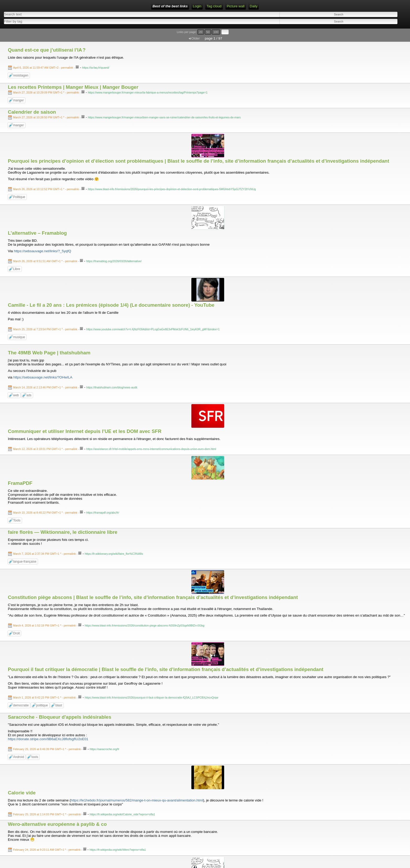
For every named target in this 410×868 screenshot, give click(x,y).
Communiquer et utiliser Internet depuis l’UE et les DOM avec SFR (85, 431)
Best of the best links (170, 6)
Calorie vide (22, 793)
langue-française (25, 562)
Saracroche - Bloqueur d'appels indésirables (60, 717)
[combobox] (100, 21)
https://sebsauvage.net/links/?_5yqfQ (43, 251)
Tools (17, 520)
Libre (17, 269)
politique (42, 705)
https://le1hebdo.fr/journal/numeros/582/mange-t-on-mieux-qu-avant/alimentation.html (137, 800)
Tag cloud (214, 6)
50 (208, 32)
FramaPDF (20, 483)
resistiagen (21, 75)
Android (18, 757)
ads (29, 395)
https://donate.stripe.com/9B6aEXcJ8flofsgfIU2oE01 (48, 739)
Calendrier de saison (32, 112)
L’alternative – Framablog (37, 233)
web (16, 395)
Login (197, 6)
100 (216, 32)
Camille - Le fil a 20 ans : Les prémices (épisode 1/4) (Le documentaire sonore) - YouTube (111, 305)
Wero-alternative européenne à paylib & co (57, 824)
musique (19, 337)
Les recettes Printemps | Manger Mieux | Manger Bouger (73, 87)
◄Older (194, 38)
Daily (254, 6)
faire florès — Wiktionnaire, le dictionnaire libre (63, 532)
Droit (16, 633)
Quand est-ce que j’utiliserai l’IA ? (47, 50)
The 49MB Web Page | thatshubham (49, 353)
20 (201, 32)
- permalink (44, 68)
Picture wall (236, 6)
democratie (21, 705)
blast (59, 705)
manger (18, 100)
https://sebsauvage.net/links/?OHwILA (43, 377)
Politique (19, 197)
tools (35, 757)
